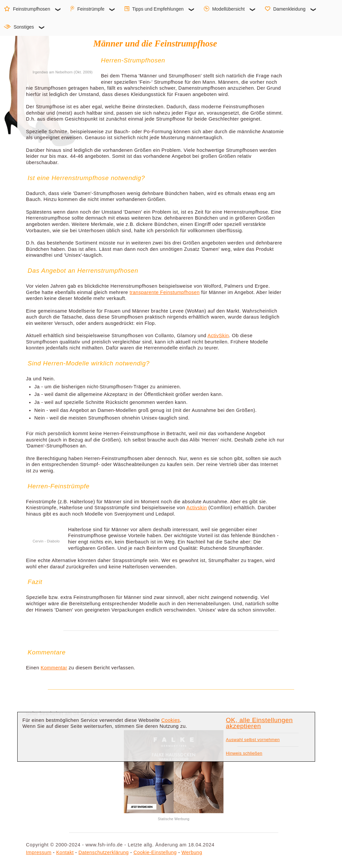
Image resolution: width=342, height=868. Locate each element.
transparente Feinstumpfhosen (165, 292)
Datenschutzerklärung (103, 852)
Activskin (197, 508)
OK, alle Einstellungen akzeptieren (259, 723)
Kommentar (54, 668)
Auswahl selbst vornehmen (253, 740)
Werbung (192, 852)
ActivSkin (218, 336)
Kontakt (65, 852)
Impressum (39, 852)
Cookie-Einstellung (155, 852)
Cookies (171, 720)
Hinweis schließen (244, 753)
